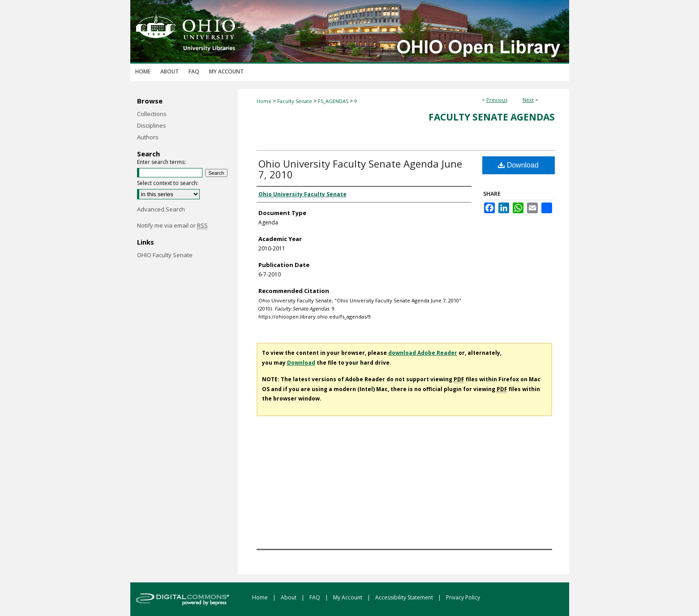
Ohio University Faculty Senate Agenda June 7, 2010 (360, 169)
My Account (348, 597)
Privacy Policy (463, 597)
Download (518, 165)
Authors (148, 137)
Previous (497, 100)
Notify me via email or (172, 225)
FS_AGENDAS (333, 101)
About (289, 597)
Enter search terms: (161, 162)
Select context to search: (168, 183)
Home (264, 101)
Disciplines (152, 125)
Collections (152, 114)
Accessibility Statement (405, 597)
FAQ (315, 597)
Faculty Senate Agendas (492, 117)
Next (528, 100)
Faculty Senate (295, 101)
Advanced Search (161, 209)
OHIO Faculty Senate (165, 255)
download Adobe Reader (423, 353)
